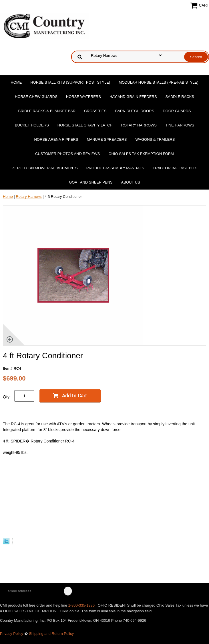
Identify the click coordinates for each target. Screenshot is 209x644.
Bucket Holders (32, 125)
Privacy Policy (12, 634)
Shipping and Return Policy (51, 634)
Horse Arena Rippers (56, 139)
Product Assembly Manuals (115, 168)
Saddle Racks (180, 97)
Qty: (7, 397)
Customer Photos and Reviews (67, 154)
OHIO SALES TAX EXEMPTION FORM (141, 154)
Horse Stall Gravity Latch (85, 125)
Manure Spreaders (107, 139)
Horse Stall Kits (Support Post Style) (70, 82)
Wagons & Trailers (155, 139)
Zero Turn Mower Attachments (45, 168)
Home (16, 82)
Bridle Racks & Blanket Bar (47, 111)
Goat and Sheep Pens (91, 182)
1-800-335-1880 (82, 605)
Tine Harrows (180, 125)
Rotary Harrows (139, 125)
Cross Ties (95, 111)
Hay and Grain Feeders (133, 97)
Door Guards (177, 111)
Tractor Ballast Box (175, 168)
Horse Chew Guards (36, 97)
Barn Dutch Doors (135, 111)
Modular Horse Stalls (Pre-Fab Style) (159, 82)
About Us (131, 182)
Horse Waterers (83, 97)
